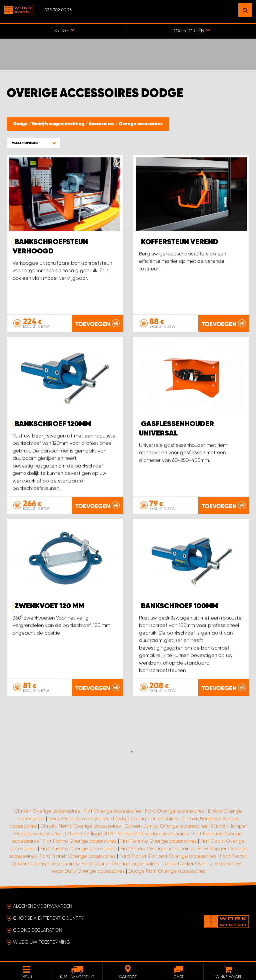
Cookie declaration (38, 930)
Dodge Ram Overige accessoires (167, 871)
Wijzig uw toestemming (41, 942)
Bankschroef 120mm (53, 424)
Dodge (21, 124)
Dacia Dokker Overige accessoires (202, 864)
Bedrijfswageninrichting (59, 124)
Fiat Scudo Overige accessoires (157, 849)
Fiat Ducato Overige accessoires (78, 849)
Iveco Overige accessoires (79, 819)
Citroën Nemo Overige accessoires (81, 826)
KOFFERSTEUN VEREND (180, 242)
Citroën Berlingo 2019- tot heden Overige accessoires (127, 834)
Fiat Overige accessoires (112, 811)
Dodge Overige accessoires (145, 819)
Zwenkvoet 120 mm (49, 606)
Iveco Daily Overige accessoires (88, 871)
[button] (33, 143)
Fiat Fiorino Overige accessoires (80, 841)
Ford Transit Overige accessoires (78, 856)
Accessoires (102, 124)
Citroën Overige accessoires (47, 811)
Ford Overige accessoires (175, 811)
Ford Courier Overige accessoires (120, 864)
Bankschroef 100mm (179, 606)
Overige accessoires (141, 124)
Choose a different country (48, 918)
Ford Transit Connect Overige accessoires (168, 856)
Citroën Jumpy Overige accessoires (166, 826)
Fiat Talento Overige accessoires (158, 841)
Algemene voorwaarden (43, 906)
